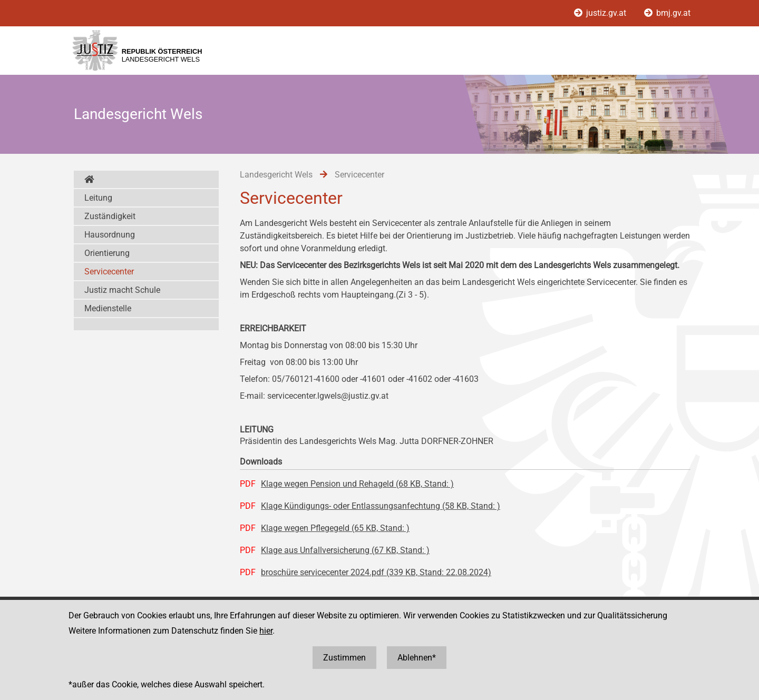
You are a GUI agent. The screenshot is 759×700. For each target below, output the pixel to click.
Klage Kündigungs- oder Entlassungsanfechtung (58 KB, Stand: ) (381, 506)
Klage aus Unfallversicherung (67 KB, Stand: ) (345, 550)
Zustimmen (344, 658)
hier (266, 631)
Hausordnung (110, 235)
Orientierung (107, 253)
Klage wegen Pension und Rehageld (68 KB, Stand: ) (357, 484)
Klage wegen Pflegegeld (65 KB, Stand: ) (335, 528)
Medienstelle (108, 308)
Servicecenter (109, 272)
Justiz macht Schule (122, 290)
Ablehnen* (417, 658)
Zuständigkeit (110, 216)
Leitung (98, 198)
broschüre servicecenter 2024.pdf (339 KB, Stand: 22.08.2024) (376, 572)
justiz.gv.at (601, 13)
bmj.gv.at (667, 13)
